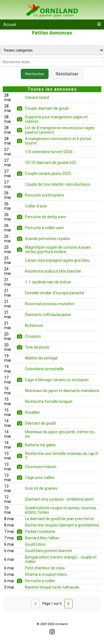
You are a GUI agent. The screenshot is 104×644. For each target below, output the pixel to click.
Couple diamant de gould (47, 108)
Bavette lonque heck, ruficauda (52, 587)
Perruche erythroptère (45, 195)
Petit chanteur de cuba (45, 568)
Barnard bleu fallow (42, 538)
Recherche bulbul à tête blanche (53, 271)
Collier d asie (36, 206)
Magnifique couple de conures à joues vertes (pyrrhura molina (58, 249)
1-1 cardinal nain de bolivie (48, 282)
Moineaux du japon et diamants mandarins (62, 391)
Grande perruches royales (47, 239)
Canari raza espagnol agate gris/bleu (57, 260)
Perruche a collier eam (45, 228)
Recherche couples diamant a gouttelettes (62, 525)
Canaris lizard (37, 97)
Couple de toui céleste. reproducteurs (58, 184)
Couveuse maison (41, 467)
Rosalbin (32, 412)
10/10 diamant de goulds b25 (51, 163)
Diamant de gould (40, 423)
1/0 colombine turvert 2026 (49, 152)
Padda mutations (40, 532)
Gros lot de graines (41, 488)
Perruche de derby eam (45, 217)
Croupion (33, 336)
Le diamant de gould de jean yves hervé (59, 519)
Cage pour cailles (40, 478)
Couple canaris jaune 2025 (48, 173)
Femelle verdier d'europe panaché (55, 293)
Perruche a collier (40, 581)
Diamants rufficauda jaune (48, 315)
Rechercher (35, 74)
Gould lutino (35, 544)
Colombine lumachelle (44, 369)
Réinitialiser (67, 74)
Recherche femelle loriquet (49, 401)
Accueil (10, 25)
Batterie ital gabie (40, 445)
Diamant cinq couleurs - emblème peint (59, 499)
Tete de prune (37, 347)
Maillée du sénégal (41, 358)
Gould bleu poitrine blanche (49, 551)
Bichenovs (34, 325)
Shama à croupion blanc (46, 574)
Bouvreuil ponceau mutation (50, 304)
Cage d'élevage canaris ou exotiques (57, 380)
